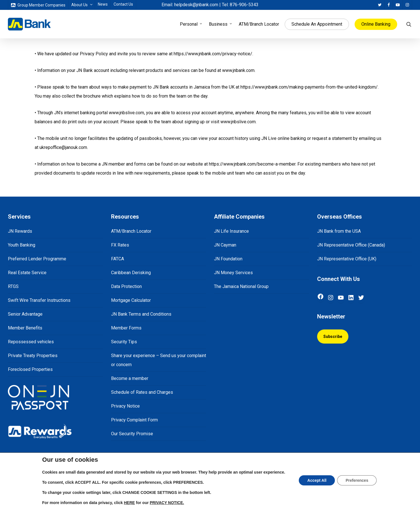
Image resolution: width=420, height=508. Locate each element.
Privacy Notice (125, 406)
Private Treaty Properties (33, 356)
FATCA (118, 259)
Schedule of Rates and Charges (142, 392)
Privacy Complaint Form (134, 420)
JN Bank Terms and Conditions (141, 314)
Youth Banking (22, 245)
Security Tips (124, 342)
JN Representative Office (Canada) (351, 245)
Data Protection (126, 286)
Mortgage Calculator (131, 300)
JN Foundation (228, 259)
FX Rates (120, 245)
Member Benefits (25, 328)
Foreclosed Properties (30, 369)
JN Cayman (225, 245)
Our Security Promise (132, 434)
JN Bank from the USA (339, 231)
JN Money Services (233, 273)
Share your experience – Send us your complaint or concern (159, 360)
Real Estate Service (27, 273)
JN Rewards (20, 231)
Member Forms (126, 328)
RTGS (13, 286)
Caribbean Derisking (131, 273)
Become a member (130, 378)
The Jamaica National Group (241, 286)
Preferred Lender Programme (37, 259)
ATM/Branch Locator (131, 231)
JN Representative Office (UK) (347, 259)
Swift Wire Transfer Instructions (39, 300)
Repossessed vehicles (31, 342)
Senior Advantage (25, 314)
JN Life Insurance (231, 231)
